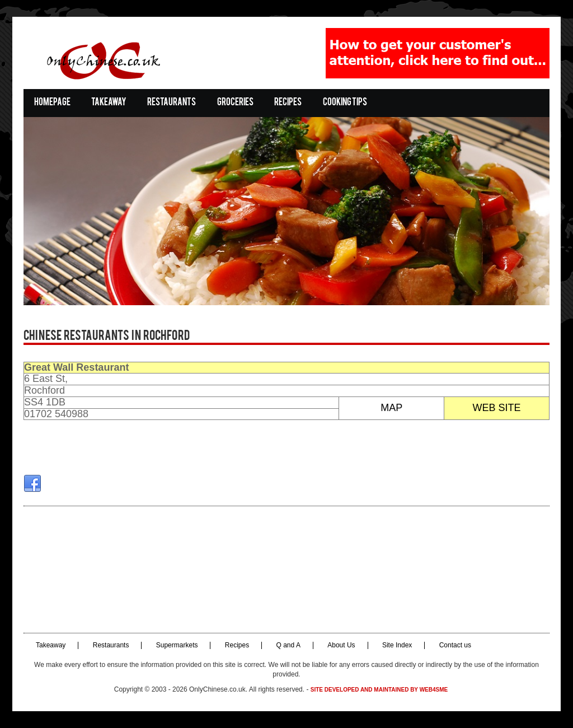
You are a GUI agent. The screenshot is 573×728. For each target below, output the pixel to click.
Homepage (52, 103)
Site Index (397, 645)
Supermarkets (177, 645)
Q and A (288, 645)
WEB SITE (497, 408)
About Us (341, 645)
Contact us (455, 645)
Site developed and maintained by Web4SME (379, 690)
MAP (391, 408)
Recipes (288, 103)
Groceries (235, 103)
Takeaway (109, 103)
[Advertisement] (286, 570)
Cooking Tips (345, 103)
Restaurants (172, 103)
